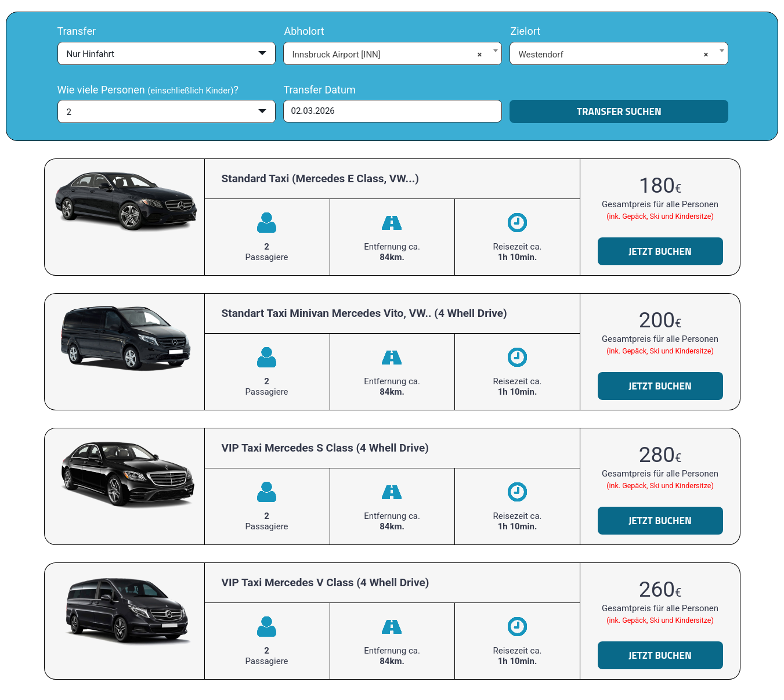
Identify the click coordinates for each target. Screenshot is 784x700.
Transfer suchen (619, 111)
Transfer (77, 31)
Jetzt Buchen (660, 251)
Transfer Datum (319, 90)
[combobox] (393, 53)
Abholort (304, 31)
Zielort (525, 31)
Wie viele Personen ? (148, 90)
